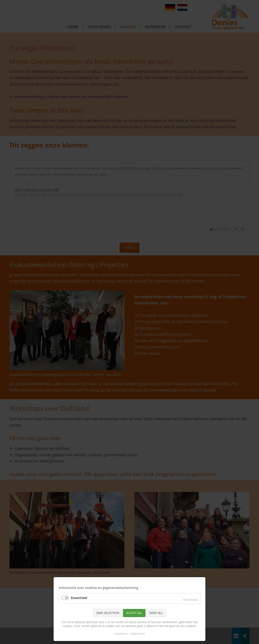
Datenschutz (138, 633)
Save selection (108, 613)
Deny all (156, 613)
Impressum (121, 633)
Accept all (134, 613)
